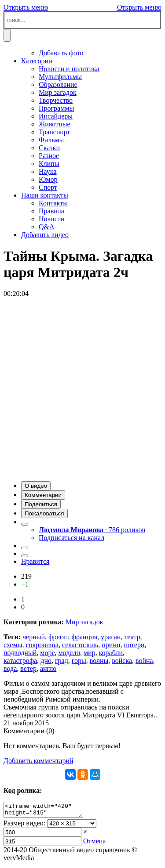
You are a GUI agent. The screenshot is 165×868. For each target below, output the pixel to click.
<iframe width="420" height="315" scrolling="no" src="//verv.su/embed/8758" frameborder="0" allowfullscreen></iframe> (48, 811)
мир (90, 653)
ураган (111, 637)
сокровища (42, 645)
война (144, 661)
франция (85, 637)
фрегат (58, 637)
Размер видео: (24, 826)
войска (122, 661)
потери (134, 645)
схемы (13, 645)
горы (79, 661)
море (47, 653)
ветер (28, 668)
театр (132, 637)
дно (46, 661)
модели (69, 653)
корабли (111, 653)
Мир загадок (84, 622)
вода (10, 668)
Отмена (94, 844)
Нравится (35, 561)
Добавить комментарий (38, 761)
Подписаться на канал (71, 538)
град (62, 661)
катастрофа (20, 661)
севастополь (80, 645)
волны (99, 661)
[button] (36, 486)
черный (34, 637)
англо (48, 668)
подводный (20, 653)
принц (111, 645)
